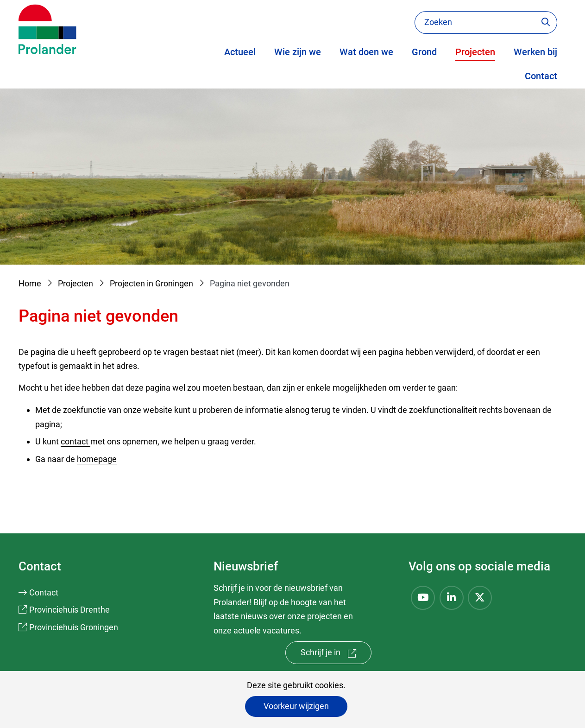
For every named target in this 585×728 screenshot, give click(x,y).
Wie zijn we (298, 52)
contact (75, 441)
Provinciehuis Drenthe (69, 610)
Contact (541, 76)
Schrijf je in (336, 655)
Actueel (240, 52)
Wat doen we (366, 52)
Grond (424, 52)
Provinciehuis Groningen (74, 627)
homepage (97, 459)
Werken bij (535, 52)
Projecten (475, 52)
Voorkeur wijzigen (296, 706)
